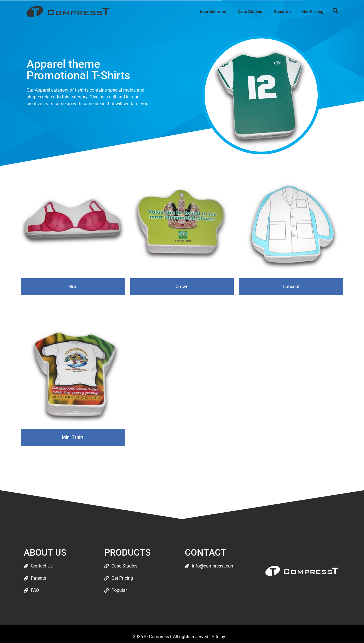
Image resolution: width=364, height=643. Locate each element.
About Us (282, 12)
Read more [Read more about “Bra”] (73, 304)
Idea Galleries (213, 12)
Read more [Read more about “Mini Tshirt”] (73, 455)
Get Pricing (313, 12)
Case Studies (250, 12)
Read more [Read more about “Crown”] (182, 304)
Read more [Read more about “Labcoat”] (291, 304)
